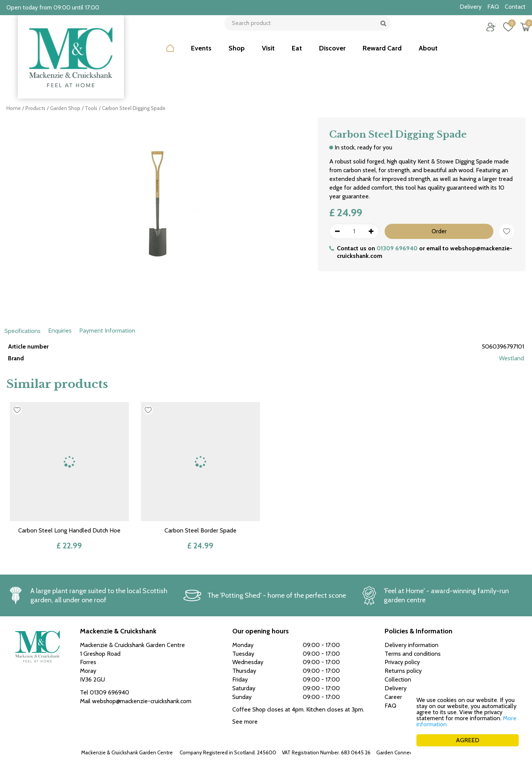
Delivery (396, 688)
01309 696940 (397, 248)
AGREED (468, 740)
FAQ (390, 706)
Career (393, 697)
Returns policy (403, 671)
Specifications (23, 331)
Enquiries (60, 331)
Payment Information (107, 331)
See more (245, 722)
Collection (398, 679)
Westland (512, 358)
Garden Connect (395, 752)
